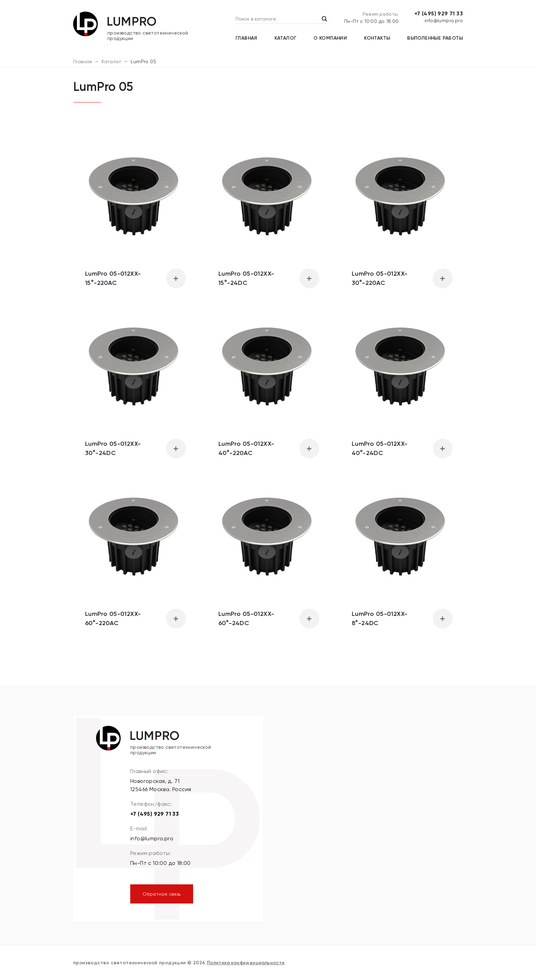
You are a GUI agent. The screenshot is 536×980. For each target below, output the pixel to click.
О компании (330, 38)
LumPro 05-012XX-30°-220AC (380, 278)
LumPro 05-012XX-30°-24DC (113, 448)
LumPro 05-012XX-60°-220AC (113, 618)
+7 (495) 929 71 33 (439, 13)
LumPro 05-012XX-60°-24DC (246, 618)
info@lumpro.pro (444, 20)
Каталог (286, 38)
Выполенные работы (435, 38)
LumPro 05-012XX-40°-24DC (380, 448)
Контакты (377, 38)
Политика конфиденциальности (246, 963)
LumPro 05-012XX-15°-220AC (113, 278)
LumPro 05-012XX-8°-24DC (380, 618)
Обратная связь (162, 894)
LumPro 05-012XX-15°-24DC (246, 278)
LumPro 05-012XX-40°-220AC (246, 448)
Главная (246, 38)
